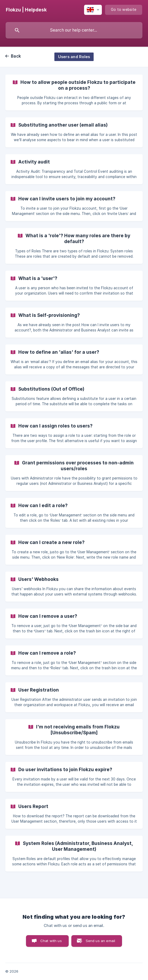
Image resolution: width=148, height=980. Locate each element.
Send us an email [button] (100, 941)
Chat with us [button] (51, 941)
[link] (74, 92)
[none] (26, 10)
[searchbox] (74, 30)
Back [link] (16, 56)
